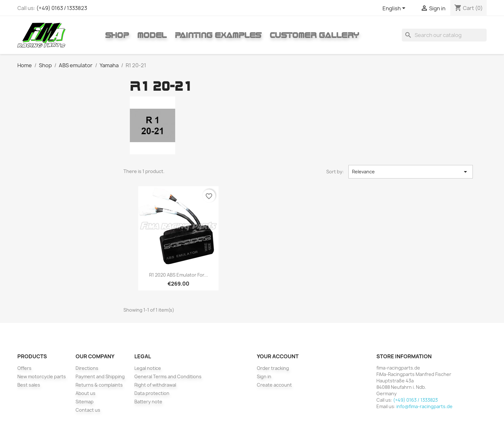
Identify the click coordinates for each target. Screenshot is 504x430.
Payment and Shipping (100, 376)
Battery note (148, 402)
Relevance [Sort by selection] (411, 172)
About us (85, 393)
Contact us (88, 410)
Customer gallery (314, 35)
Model (152, 35)
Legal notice (148, 368)
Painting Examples (218, 35)
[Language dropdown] (395, 9)
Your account (278, 356)
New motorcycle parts (42, 376)
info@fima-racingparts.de (424, 406)
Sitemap (85, 402)
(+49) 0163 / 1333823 (62, 8)
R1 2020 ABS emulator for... (179, 275)
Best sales (29, 385)
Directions (87, 368)
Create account (274, 385)
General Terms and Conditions (168, 376)
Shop (117, 35)
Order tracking (273, 368)
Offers (24, 368)
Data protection (152, 393)
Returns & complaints (99, 385)
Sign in (264, 376)
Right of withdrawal (155, 385)
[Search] (444, 35)
